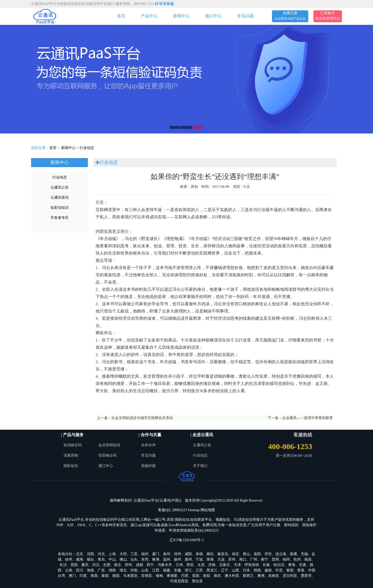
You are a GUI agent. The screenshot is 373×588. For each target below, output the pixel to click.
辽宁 (225, 570)
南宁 (264, 559)
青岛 (101, 559)
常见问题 (246, 16)
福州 (145, 554)
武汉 (96, 565)
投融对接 (148, 466)
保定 (235, 554)
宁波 (199, 559)
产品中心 (149, 16)
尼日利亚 (290, 576)
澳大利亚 (232, 576)
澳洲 (261, 576)
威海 (80, 559)
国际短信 (71, 466)
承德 (199, 554)
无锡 (304, 554)
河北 (101, 554)
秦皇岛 (223, 554)
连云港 (281, 554)
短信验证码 (73, 445)
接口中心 (213, 16)
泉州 (167, 554)
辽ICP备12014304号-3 (186, 540)
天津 (237, 565)
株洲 (156, 559)
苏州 (232, 559)
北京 (80, 554)
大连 (221, 559)
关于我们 (200, 466)
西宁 (150, 565)
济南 (212, 565)
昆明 (275, 559)
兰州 (179, 565)
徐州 (69, 559)
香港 (301, 570)
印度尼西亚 (179, 581)
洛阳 (257, 554)
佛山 (123, 559)
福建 (167, 570)
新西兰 (248, 576)
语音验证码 (107, 455)
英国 (196, 576)
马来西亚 (130, 576)
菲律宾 (147, 576)
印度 (83, 576)
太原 (201, 565)
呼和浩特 (252, 565)
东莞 (145, 559)
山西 (235, 570)
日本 (246, 570)
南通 (293, 554)
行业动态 (87, 148)
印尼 (279, 570)
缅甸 (159, 576)
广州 (254, 559)
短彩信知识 (60, 208)
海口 (243, 559)
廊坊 (210, 554)
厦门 (156, 554)
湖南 (112, 570)
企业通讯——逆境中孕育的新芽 (307, 418)
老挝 (206, 576)
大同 (123, 554)
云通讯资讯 (60, 198)
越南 (268, 570)
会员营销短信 (109, 445)
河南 (134, 570)
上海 (112, 554)
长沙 (63, 565)
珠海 (210, 559)
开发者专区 (60, 218)
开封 (268, 554)
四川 (80, 570)
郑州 (128, 565)
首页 (121, 16)
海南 (90, 570)
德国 (116, 576)
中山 (112, 559)
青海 (292, 565)
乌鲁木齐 (165, 565)
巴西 (185, 576)
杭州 (297, 559)
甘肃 (303, 565)
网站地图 (208, 510)
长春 (266, 565)
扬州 (177, 559)
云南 (69, 570)
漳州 (177, 554)
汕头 (134, 559)
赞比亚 (197, 581)
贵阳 (74, 565)
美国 (94, 576)
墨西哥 (306, 576)
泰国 (290, 570)
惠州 (188, 559)
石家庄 (225, 565)
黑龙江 (212, 570)
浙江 (188, 570)
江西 (156, 570)
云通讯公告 (60, 187)
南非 (217, 576)
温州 (167, 559)
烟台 (90, 559)
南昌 (308, 559)
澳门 (72, 576)
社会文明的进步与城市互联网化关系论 (142, 418)
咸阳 (188, 554)
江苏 (199, 570)
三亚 (134, 554)
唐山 (246, 554)
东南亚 (274, 576)
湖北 (123, 570)
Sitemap (194, 510)
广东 (101, 570)
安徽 (177, 570)
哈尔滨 (279, 565)
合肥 (107, 565)
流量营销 (71, 455)
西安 (190, 565)
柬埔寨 (172, 576)
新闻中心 (181, 16)
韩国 (257, 570)
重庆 (85, 565)
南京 (118, 565)
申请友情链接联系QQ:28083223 (194, 530)
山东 (145, 570)
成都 (139, 565)
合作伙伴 (148, 445)
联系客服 (164, 4)
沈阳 (90, 554)
